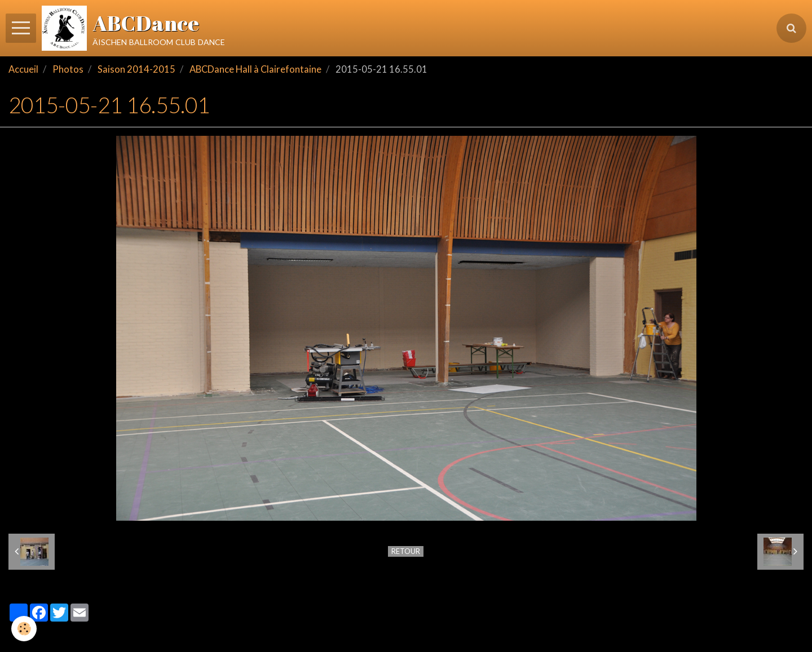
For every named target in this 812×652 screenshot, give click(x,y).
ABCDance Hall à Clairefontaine (255, 69)
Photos (68, 69)
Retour (406, 551)
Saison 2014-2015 (136, 69)
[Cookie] (24, 629)
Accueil (23, 69)
